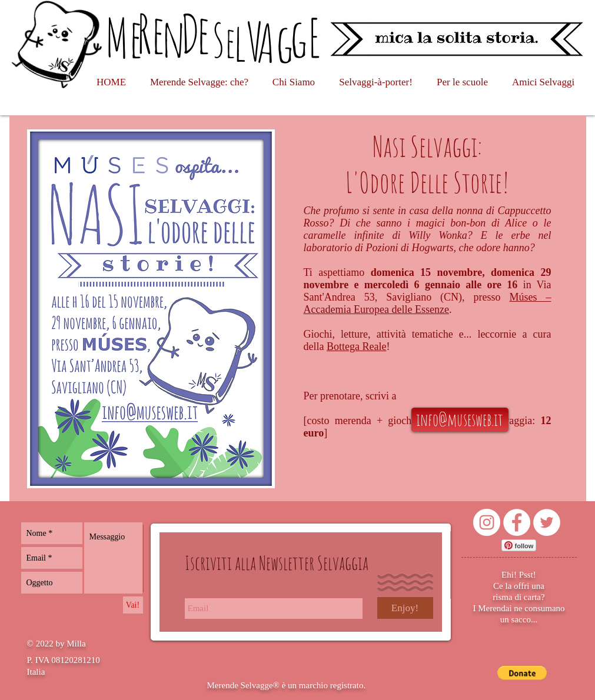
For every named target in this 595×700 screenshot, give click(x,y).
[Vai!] (133, 605)
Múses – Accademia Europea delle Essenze (428, 303)
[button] (522, 673)
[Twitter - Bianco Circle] (547, 522)
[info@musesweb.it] (460, 420)
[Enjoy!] (405, 608)
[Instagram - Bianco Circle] (487, 522)
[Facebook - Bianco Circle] (517, 522)
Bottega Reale (356, 346)
